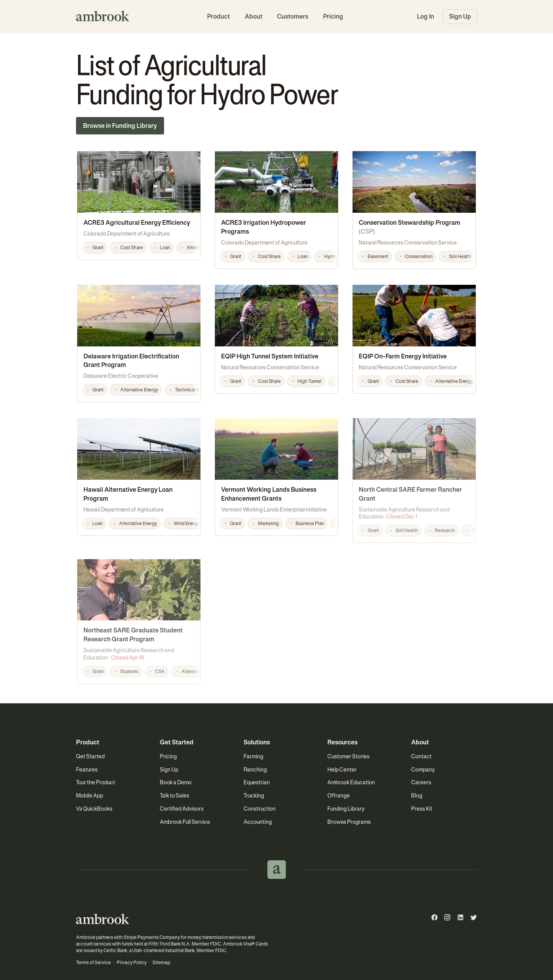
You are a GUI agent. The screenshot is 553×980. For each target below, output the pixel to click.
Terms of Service (93, 951)
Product (219, 16)
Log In (425, 16)
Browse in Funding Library (120, 126)
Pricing (333, 16)
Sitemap (160, 951)
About (254, 16)
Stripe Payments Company (151, 926)
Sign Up (460, 16)
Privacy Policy (131, 951)
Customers (293, 16)
